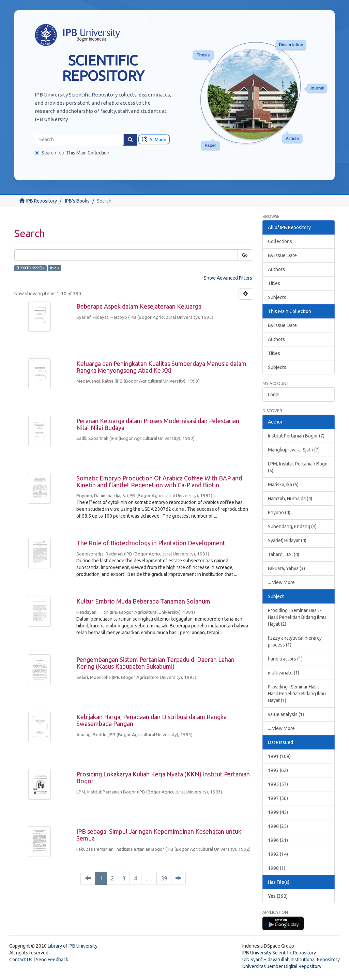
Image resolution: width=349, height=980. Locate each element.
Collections (280, 241)
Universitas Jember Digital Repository (282, 966)
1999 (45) (278, 812)
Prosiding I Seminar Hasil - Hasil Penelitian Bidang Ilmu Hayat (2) (297, 617)
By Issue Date (282, 255)
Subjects (277, 297)
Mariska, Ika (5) (283, 485)
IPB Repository (42, 201)
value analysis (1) (286, 714)
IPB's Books (77, 201)
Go (245, 255)
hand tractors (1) (285, 659)
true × (55, 268)
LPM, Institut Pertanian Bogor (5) (299, 467)
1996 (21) (278, 840)
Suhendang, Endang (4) (292, 526)
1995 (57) (278, 784)
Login (274, 395)
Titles (274, 283)
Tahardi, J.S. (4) (284, 554)
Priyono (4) (279, 513)
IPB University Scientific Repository (279, 953)
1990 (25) (278, 826)
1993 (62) (278, 770)
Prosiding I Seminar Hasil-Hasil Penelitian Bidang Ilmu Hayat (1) (297, 694)
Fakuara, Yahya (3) (286, 568)
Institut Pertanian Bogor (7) (296, 436)
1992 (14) (278, 854)
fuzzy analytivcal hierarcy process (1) (295, 641)
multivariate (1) (284, 673)
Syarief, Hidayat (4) (287, 540)
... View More (281, 582)
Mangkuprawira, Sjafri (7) (294, 450)
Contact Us (21, 960)
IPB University (83, 946)
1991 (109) (279, 756)
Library (55, 946)
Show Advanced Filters (228, 278)
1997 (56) (278, 798)
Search (45, 153)
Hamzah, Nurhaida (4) (290, 499)
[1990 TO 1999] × (30, 268)
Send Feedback (52, 960)
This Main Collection (84, 153)
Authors (276, 269)
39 (164, 878)
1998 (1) (277, 868)
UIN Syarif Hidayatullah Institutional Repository (291, 960)
